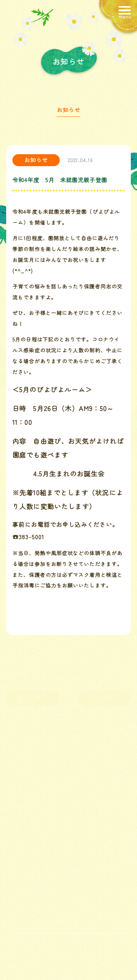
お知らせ (68, 111)
